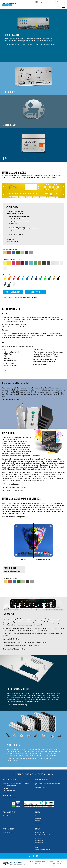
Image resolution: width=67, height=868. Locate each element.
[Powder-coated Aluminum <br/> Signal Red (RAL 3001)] (18, 263)
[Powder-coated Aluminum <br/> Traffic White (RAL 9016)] (5, 268)
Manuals (37, 821)
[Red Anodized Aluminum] (9, 253)
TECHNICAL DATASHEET (13, 292)
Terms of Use (37, 863)
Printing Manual (21, 487)
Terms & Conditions (56, 863)
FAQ (36, 816)
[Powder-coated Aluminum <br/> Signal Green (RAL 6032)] (35, 263)
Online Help (44, 365)
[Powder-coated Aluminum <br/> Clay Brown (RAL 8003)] (40, 263)
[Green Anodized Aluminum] (18, 253)
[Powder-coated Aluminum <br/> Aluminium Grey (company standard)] (53, 263)
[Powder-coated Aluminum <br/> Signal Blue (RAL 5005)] (27, 263)
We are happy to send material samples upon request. (21, 297)
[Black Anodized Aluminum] (27, 253)
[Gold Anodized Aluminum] (5, 253)
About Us (57, 2)
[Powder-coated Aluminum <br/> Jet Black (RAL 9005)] (44, 263)
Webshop (48, 2)
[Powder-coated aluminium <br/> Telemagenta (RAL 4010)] (14, 263)
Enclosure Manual (13, 761)
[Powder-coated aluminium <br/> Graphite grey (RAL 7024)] (48, 263)
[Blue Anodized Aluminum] (14, 253)
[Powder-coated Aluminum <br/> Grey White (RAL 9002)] (62, 263)
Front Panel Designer (48, 44)
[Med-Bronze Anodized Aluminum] (22, 253)
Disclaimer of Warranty (56, 861)
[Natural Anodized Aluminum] (31, 253)
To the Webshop (7, 832)
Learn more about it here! (11, 399)
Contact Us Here (19, 490)
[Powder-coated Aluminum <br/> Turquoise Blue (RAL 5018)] (31, 263)
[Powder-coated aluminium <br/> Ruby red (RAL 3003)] (22, 263)
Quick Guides (39, 823)
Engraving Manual (41, 642)
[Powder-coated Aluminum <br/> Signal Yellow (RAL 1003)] (9, 263)
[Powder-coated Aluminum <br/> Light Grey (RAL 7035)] (57, 263)
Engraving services (33, 646)
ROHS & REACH (35, 292)
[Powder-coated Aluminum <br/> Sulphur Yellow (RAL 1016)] (5, 263)
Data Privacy (56, 865)
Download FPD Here (40, 787)
